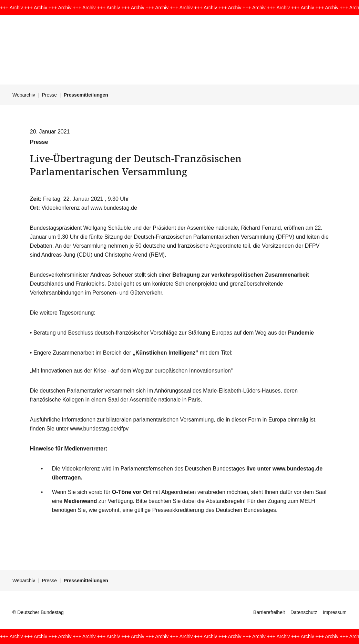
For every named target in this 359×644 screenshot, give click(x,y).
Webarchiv (24, 95)
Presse (50, 95)
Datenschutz (304, 612)
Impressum (335, 612)
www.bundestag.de (298, 469)
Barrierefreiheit (269, 612)
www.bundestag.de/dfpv (99, 429)
